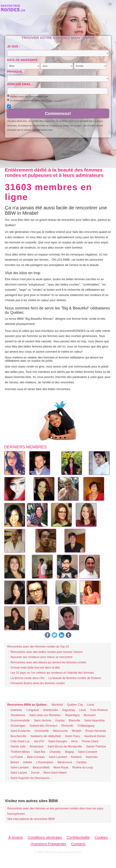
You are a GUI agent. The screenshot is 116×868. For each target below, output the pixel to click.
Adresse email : (20, 84)
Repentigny (72, 715)
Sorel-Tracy (72, 736)
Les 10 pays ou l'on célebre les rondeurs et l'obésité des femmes (52, 673)
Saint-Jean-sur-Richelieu (45, 715)
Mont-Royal (61, 767)
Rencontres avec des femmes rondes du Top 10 (38, 647)
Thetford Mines (20, 752)
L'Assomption (45, 762)
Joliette (27, 762)
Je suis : (14, 46)
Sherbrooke (50, 710)
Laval (90, 705)
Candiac (81, 762)
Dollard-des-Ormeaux (43, 726)
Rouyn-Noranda (96, 731)
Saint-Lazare (19, 773)
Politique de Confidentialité (33, 126)
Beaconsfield (41, 767)
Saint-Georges (58, 741)
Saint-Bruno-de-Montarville (65, 746)
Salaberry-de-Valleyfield (46, 736)
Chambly (55, 752)
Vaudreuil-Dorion (95, 736)
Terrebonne (18, 715)
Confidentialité (78, 837)
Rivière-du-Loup (83, 767)
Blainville (74, 720)
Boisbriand (37, 746)
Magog (69, 752)
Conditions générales (45, 837)
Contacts (78, 844)
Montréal (57, 705)
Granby (60, 720)
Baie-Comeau (36, 757)
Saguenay (68, 710)
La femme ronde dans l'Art (28, 678)
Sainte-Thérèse (96, 746)
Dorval (35, 773)
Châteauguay (86, 726)
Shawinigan (18, 726)
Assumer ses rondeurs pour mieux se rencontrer (42, 657)
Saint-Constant (87, 752)
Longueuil (33, 710)
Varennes (92, 757)
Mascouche (60, 731)
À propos (16, 837)
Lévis (82, 710)
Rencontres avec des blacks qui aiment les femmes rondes (48, 662)
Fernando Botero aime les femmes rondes (38, 683)
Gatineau (16, 710)
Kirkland (76, 757)
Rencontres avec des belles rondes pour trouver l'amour (47, 652)
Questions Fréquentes (48, 844)
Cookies (101, 837)
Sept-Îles (40, 752)
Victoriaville (42, 731)
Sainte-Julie (18, 746)
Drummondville (20, 720)
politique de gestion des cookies (66, 126)
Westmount (65, 762)
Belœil (15, 762)
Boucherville (18, 736)
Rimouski (67, 726)
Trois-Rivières (99, 710)
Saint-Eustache (20, 731)
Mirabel (77, 731)
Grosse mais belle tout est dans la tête (35, 668)
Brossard (90, 715)
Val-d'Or (39, 741)
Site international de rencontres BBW (31, 819)
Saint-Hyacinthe (94, 720)
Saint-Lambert (58, 757)
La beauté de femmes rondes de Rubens (75, 678)
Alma (74, 741)
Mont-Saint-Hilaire (55, 773)
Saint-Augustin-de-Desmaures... (31, 778)
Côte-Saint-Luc (20, 741)
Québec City (75, 705)
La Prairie (17, 757)
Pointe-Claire (90, 741)
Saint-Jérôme (43, 720)
